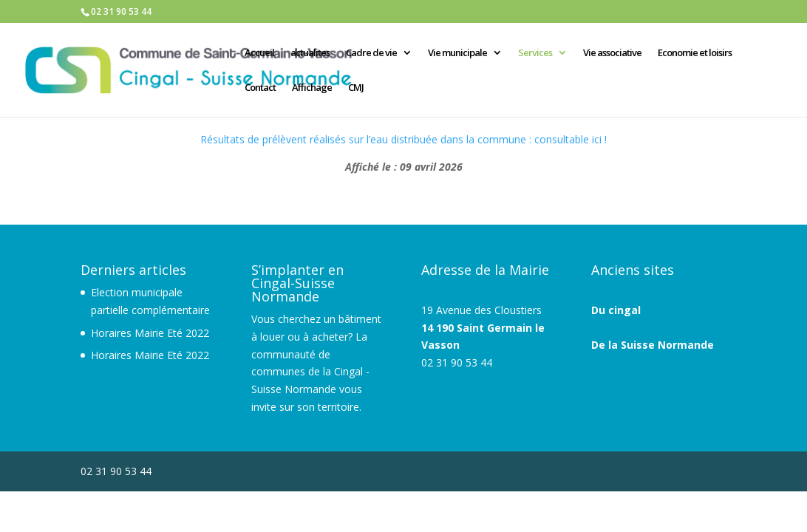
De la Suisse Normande (653, 345)
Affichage (312, 88)
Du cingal (616, 310)
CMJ (356, 88)
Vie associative (612, 53)
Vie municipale (457, 53)
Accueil (259, 53)
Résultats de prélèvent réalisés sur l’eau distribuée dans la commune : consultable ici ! (403, 139)
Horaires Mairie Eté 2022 (150, 333)
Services (535, 53)
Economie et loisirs (695, 53)
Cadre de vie (371, 53)
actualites (310, 53)
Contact (260, 88)
